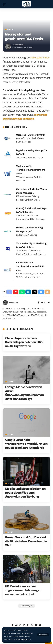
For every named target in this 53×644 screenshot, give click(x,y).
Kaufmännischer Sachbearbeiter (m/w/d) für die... (30, 266)
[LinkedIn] (24, 625)
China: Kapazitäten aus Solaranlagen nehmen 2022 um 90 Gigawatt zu (24, 342)
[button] (43, 635)
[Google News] (16, 625)
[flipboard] (28, 625)
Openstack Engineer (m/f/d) (30, 135)
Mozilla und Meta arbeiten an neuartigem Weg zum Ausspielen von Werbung (25, 493)
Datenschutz (23, 639)
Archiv (10, 29)
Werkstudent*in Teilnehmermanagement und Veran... (31, 170)
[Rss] (49, 303)
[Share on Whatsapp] (22, 292)
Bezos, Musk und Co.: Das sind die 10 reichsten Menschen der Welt (26, 542)
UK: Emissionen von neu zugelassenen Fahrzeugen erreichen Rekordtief (23, 590)
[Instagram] (45, 303)
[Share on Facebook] (9, 292)
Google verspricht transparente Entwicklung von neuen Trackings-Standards (26, 444)
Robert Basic (20, 45)
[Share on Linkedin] (28, 292)
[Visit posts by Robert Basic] (8, 46)
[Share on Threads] (35, 292)
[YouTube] (42, 303)
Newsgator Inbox (40, 58)
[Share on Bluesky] (41, 292)
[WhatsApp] (32, 625)
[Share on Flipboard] (16, 292)
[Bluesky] (36, 625)
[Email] (47, 292)
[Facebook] (38, 303)
